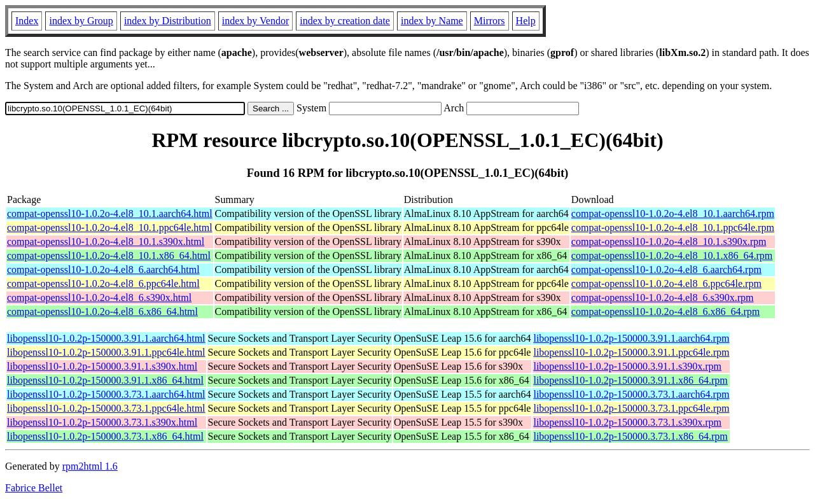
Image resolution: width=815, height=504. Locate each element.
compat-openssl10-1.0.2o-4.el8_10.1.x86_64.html (109, 255)
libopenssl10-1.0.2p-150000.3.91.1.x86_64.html (105, 380)
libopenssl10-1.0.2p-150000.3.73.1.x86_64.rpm (630, 436)
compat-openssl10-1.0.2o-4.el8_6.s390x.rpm (663, 297)
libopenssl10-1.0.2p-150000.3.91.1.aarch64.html (106, 338)
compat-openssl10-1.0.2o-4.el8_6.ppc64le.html (103, 283)
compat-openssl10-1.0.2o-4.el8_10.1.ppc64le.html (110, 227)
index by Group (81, 21)
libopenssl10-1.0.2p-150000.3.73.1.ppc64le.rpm (631, 408)
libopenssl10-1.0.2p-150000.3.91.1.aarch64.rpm (631, 338)
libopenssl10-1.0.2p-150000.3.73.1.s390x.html (102, 422)
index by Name (432, 21)
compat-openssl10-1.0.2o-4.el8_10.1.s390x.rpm (669, 241)
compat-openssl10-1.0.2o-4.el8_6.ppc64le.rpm (666, 283)
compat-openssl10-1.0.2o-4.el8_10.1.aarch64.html (110, 213)
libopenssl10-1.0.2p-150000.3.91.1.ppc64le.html (106, 352)
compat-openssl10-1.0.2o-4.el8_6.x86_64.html (102, 311)
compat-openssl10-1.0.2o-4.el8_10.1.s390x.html (106, 241)
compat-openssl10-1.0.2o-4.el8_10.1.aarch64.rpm (673, 213)
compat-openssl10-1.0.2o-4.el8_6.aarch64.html (103, 269)
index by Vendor (255, 21)
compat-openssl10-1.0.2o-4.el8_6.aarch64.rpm (666, 269)
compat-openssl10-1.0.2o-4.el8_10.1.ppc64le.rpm (673, 227)
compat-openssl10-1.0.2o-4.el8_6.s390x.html (99, 297)
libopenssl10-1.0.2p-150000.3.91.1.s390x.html (102, 366)
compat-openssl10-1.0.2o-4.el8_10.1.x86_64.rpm (672, 255)
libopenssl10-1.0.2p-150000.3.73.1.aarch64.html (106, 394)
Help (526, 21)
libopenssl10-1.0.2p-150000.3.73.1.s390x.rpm (627, 422)
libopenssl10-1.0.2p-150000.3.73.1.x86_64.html (105, 436)
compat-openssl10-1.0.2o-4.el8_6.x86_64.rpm (665, 311)
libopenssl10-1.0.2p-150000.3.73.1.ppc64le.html (106, 408)
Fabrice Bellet (34, 488)
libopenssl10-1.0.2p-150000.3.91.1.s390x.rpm (627, 366)
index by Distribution (168, 21)
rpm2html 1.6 (90, 466)
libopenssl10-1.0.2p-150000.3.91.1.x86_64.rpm (630, 380)
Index (27, 21)
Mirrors (490, 21)
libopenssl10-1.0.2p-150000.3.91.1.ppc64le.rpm (631, 352)
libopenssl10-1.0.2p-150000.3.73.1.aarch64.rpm (631, 394)
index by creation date (345, 21)
